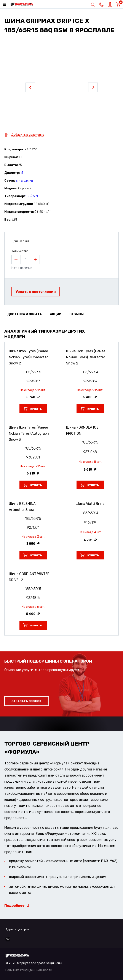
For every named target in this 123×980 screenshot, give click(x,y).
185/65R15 (33, 196)
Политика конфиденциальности (29, 970)
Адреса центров (17, 929)
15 (22, 173)
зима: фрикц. (25, 181)
